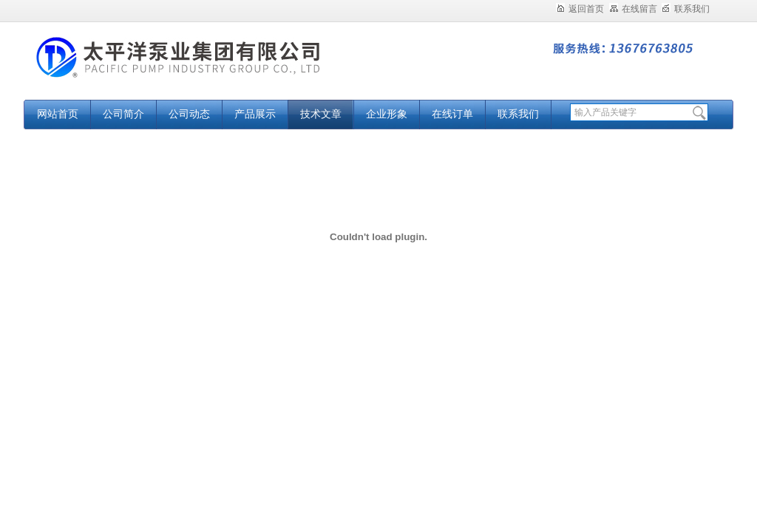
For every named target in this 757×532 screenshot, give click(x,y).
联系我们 (686, 9)
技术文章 (321, 114)
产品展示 (255, 114)
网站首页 (58, 114)
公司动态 (189, 114)
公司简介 (123, 114)
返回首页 (580, 9)
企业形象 (387, 114)
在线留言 (633, 9)
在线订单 (452, 114)
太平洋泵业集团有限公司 (208, 68)
